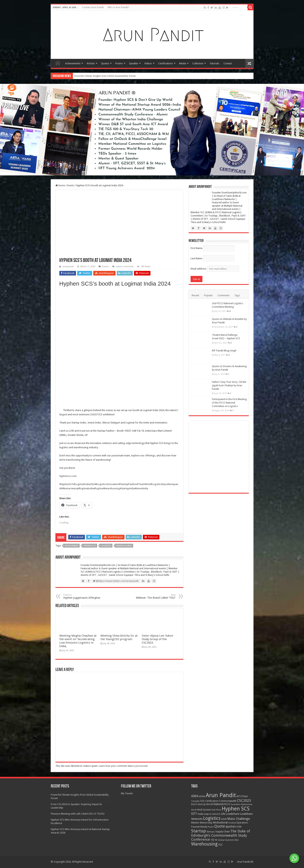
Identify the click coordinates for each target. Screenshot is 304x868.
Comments (224, 295)
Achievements (73, 63)
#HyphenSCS (66, 484)
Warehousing (124, 546)
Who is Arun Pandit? (118, 7)
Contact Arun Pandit (93, 7)
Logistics (106, 546)
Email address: (215, 269)
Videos (148, 63)
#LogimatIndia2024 (84, 484)
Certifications (166, 63)
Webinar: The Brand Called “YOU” (156, 596)
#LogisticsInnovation (107, 484)
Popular (208, 295)
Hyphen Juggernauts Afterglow (83, 596)
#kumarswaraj (70, 488)
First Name (196, 248)
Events (71, 185)
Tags (237, 295)
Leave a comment (125, 267)
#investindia (141, 488)
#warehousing (112, 488)
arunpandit (68, 267)
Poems (119, 63)
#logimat (99, 488)
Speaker (134, 63)
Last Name (196, 258)
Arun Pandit (72, 546)
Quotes (105, 63)
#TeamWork (144, 484)
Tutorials (214, 63)
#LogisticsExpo (159, 484)
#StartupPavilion (128, 484)
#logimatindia (86, 488)
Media (183, 63)
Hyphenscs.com (68, 476)
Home (58, 63)
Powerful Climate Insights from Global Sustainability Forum (105, 76)
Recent (195, 295)
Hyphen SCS (90, 546)
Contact (228, 63)
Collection (198, 63)
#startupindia (127, 488)
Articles (91, 63)
